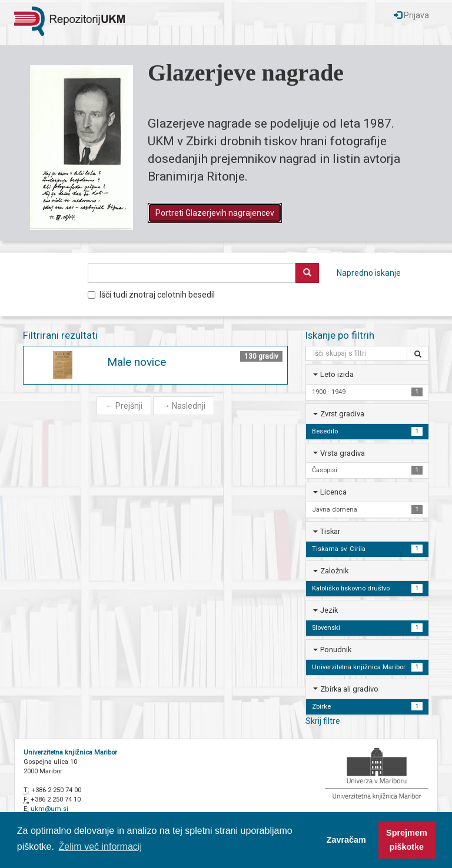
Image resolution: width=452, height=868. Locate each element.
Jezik (329, 610)
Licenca (333, 492)
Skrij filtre (323, 721)
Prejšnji (124, 406)
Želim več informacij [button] (100, 847)
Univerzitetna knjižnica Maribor (70, 752)
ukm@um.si (49, 809)
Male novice (137, 362)
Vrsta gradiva (343, 453)
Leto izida (337, 374)
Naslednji (184, 406)
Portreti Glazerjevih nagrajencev (215, 213)
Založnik (334, 571)
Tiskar (330, 531)
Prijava (411, 15)
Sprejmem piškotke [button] (407, 840)
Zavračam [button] (346, 840)
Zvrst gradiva (342, 414)
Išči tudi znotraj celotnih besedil (151, 295)
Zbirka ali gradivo (349, 689)
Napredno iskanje (369, 273)
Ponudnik (336, 650)
